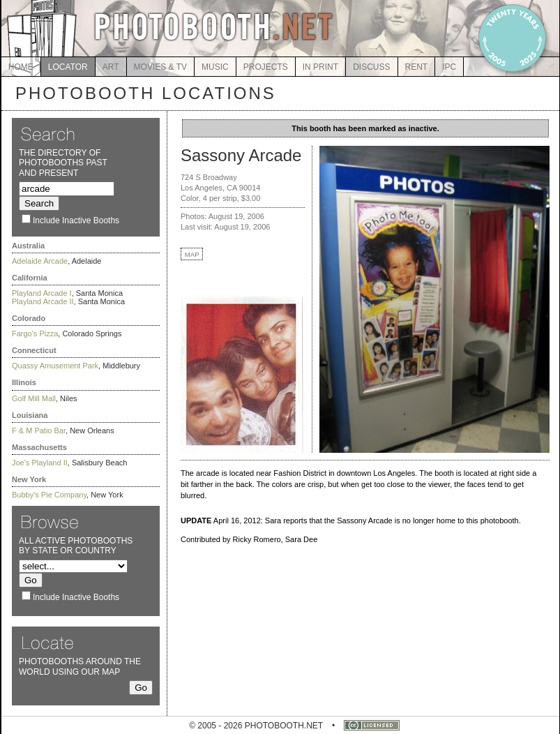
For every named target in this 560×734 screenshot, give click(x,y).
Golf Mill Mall (34, 398)
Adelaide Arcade (40, 261)
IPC (449, 67)
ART (111, 67)
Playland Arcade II (43, 301)
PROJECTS (266, 67)
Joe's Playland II (40, 463)
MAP (192, 254)
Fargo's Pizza (35, 334)
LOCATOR (68, 67)
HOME (21, 67)
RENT (417, 67)
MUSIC (215, 67)
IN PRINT (320, 67)
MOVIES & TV (160, 67)
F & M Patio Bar (39, 430)
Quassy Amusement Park (55, 366)
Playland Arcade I (42, 293)
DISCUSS (371, 67)
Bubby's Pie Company (49, 495)
